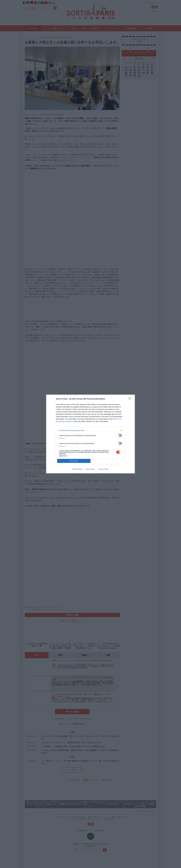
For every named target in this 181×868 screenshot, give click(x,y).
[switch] (119, 435)
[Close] (130, 399)
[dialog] (90, 434)
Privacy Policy (103, 469)
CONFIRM (74, 461)
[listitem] (90, 430)
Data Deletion (77, 469)
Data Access (90, 469)
